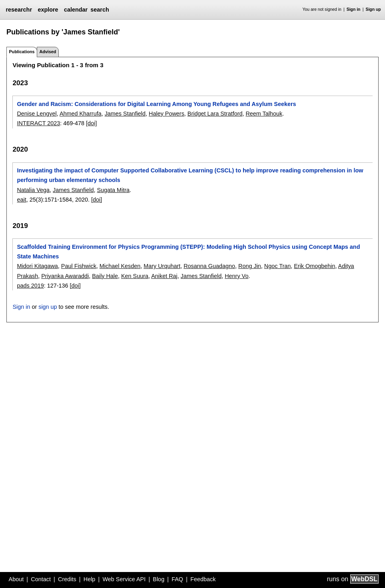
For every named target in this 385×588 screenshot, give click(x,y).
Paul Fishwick (79, 266)
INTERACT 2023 (38, 123)
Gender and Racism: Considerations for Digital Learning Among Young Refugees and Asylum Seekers (156, 104)
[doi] (91, 123)
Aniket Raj (164, 276)
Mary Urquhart (162, 266)
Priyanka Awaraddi (65, 276)
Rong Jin (250, 266)
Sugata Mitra (113, 190)
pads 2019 (30, 286)
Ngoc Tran (277, 266)
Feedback (203, 579)
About (16, 579)
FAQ (177, 579)
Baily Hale (105, 276)
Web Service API (124, 579)
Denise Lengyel (37, 114)
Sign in (354, 9)
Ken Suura (135, 276)
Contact (41, 579)
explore (48, 10)
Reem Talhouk (264, 114)
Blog (159, 579)
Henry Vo (236, 276)
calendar (76, 10)
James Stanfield (125, 114)
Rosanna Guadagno (209, 266)
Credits (67, 579)
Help (90, 579)
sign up (48, 307)
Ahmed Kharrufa (81, 114)
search (100, 10)
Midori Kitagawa (37, 266)
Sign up (373, 9)
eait (21, 200)
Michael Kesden (120, 266)
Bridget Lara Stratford (215, 114)
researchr (19, 10)
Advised (48, 52)
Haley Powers (167, 114)
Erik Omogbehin (314, 266)
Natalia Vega (33, 190)
